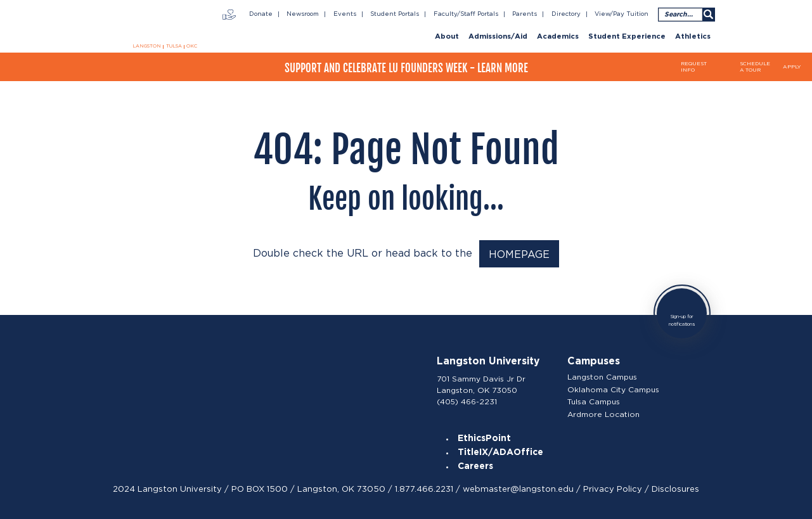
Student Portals (395, 14)
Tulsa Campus (594, 402)
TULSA (174, 46)
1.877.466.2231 (424, 489)
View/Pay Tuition (622, 14)
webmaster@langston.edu (518, 489)
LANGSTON (147, 46)
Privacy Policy (613, 489)
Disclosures (675, 489)
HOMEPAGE (519, 254)
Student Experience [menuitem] (627, 37)
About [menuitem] (447, 37)
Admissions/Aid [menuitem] (498, 37)
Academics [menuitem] (558, 37)
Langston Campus (602, 377)
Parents (525, 14)
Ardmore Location (603, 414)
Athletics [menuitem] (693, 37)
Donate (261, 14)
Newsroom (303, 14)
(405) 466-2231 (467, 401)
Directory (566, 14)
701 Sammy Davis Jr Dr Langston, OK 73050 (481, 384)
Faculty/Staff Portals (466, 14)
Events (345, 14)
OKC (192, 46)
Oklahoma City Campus (613, 390)
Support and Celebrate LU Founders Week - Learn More (406, 68)
